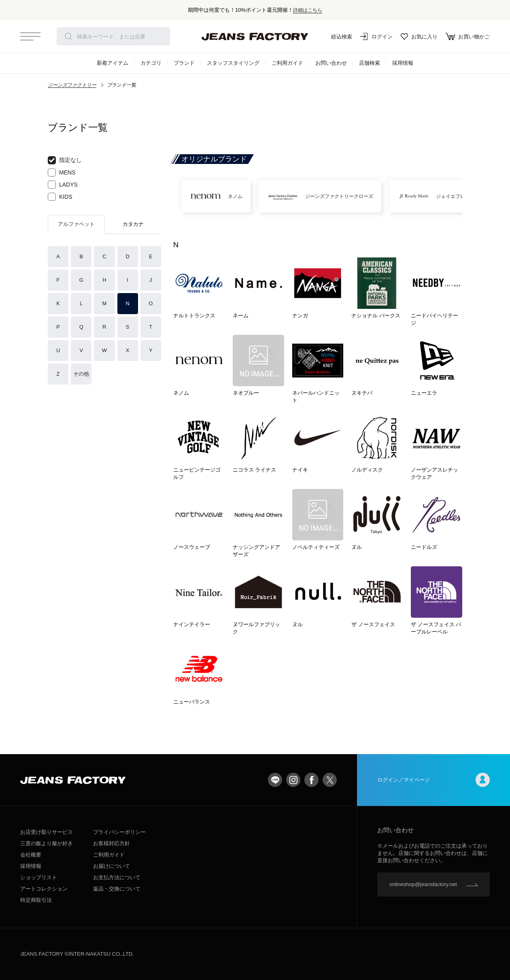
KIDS (60, 197)
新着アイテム (113, 63)
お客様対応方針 (112, 843)
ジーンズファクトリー (72, 85)
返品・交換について (117, 889)
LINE (275, 780)
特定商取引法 (36, 900)
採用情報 (403, 63)
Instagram (293, 780)
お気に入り (419, 36)
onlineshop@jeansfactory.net (423, 884)
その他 (81, 374)
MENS (62, 172)
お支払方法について (117, 877)
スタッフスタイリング (233, 63)
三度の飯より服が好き (47, 843)
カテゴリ (151, 63)
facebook (311, 780)
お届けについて (112, 866)
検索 (68, 36)
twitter (330, 780)
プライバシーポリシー (119, 832)
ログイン (376, 36)
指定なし (65, 160)
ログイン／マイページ (433, 780)
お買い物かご (468, 36)
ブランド (184, 63)
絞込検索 (336, 36)
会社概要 (31, 855)
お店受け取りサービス (47, 832)
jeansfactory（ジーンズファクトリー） (255, 36)
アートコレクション (44, 889)
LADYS (63, 185)
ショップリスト (39, 877)
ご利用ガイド (287, 63)
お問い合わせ (331, 63)
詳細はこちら (308, 10)
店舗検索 (370, 63)
